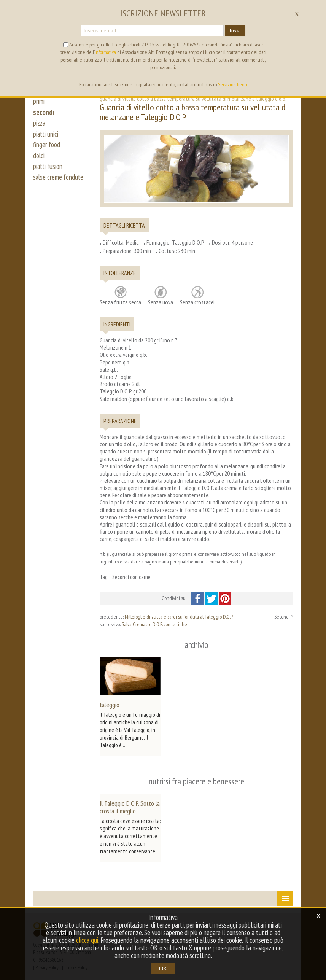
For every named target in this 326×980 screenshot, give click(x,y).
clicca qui (92, 940)
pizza (40, 125)
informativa (105, 52)
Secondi (282, 617)
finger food (47, 148)
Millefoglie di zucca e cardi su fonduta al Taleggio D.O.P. (179, 617)
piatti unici (46, 136)
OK (163, 968)
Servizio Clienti (233, 84)
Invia (235, 30)
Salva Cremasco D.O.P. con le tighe (154, 624)
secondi (44, 113)
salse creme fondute (59, 182)
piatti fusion (49, 170)
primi (39, 102)
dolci (39, 159)
